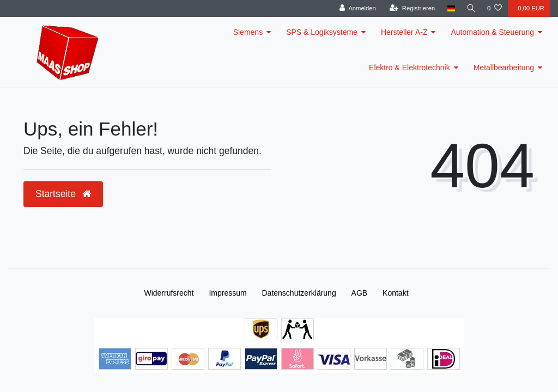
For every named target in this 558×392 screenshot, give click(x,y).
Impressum (228, 293)
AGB (360, 293)
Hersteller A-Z (404, 32)
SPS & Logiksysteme (322, 32)
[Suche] (470, 8)
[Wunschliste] (495, 8)
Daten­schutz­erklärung (299, 293)
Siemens (248, 32)
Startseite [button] (63, 194)
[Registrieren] (410, 8)
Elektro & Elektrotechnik (410, 68)
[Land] (449, 8)
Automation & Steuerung (492, 32)
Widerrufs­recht (169, 293)
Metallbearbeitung (504, 68)
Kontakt (395, 293)
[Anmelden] (356, 8)
